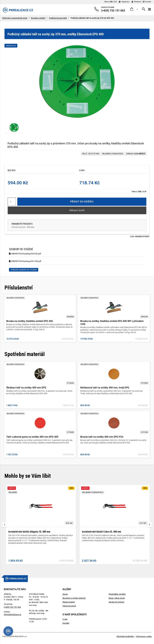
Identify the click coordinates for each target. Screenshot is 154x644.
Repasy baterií (69, 602)
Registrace (124, 2)
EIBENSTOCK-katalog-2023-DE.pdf (25, 254)
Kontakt (147, 2)
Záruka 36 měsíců (116, 602)
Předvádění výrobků (117, 594)
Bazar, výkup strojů (117, 598)
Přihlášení (136, 2)
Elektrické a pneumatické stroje (15, 18)
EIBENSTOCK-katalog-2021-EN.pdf (25, 261)
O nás (65, 619)
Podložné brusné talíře (58, 18)
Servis (65, 594)
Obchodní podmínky (125, 636)
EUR (115, 2)
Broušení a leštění (38, 18)
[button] (134, 9)
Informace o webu (144, 636)
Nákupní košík (77, 210)
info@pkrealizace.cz (12, 615)
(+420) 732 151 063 (12, 607)
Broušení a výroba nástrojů (74, 598)
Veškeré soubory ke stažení (24, 270)
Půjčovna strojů (69, 606)
